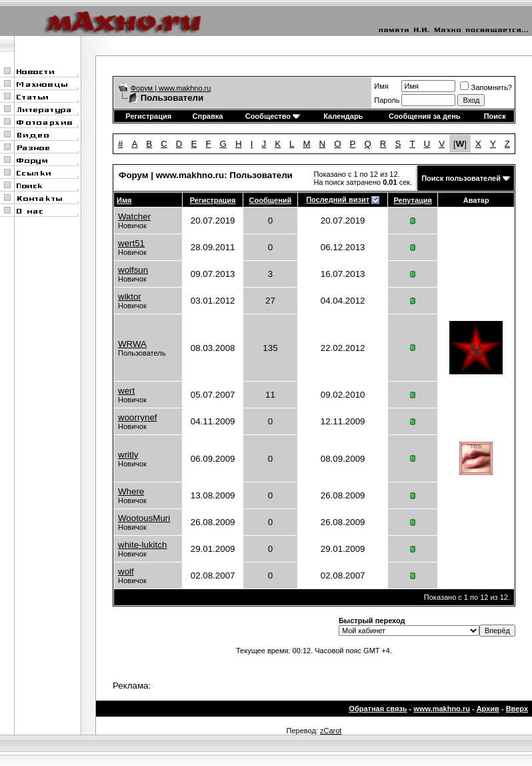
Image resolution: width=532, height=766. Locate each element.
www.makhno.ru (442, 709)
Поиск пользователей (461, 178)
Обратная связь (378, 709)
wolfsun (133, 270)
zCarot (331, 731)
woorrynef (138, 417)
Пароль (387, 100)
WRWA (132, 344)
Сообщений (271, 200)
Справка (208, 116)
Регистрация (148, 116)
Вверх (517, 709)
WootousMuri (144, 518)
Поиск (495, 116)
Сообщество (273, 116)
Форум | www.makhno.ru (171, 88)
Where (131, 491)
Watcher (134, 217)
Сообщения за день (424, 116)
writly (128, 455)
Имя (381, 86)
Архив (488, 709)
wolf (126, 571)
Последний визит (338, 200)
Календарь (343, 116)
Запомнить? (486, 87)
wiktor (130, 297)
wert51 (131, 243)
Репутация (413, 200)
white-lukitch (142, 545)
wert (126, 391)
